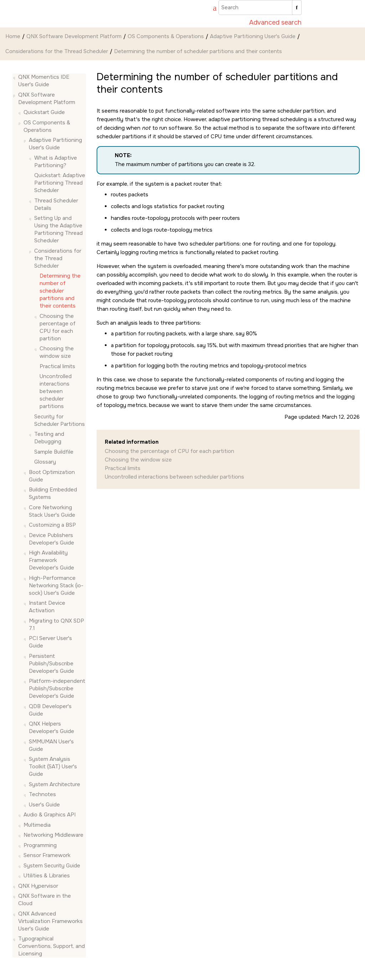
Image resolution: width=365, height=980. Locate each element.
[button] (15, 77)
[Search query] (260, 7)
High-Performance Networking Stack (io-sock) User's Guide (56, 586)
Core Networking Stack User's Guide (52, 511)
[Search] (297, 7)
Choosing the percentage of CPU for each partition (58, 327)
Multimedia (37, 825)
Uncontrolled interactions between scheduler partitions (56, 391)
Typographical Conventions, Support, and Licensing (52, 946)
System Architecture (55, 784)
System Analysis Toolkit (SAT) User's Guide (53, 767)
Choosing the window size (57, 352)
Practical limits (57, 366)
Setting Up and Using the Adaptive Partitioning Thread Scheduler (58, 229)
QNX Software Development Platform (74, 36)
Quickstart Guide (44, 112)
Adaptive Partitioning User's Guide (253, 36)
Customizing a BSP (52, 525)
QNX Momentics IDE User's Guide (44, 81)
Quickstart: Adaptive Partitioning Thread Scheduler (60, 183)
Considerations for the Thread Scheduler (57, 51)
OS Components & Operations (166, 36)
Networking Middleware (53, 835)
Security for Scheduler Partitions (60, 420)
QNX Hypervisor (38, 886)
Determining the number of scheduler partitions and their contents (198, 51)
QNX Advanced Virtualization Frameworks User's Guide (50, 921)
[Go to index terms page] (211, 9)
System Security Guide (52, 866)
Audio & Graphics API (50, 815)
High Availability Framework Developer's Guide (52, 560)
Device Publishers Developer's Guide (52, 539)
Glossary (45, 462)
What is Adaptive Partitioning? (56, 162)
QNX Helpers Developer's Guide (52, 728)
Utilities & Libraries (47, 876)
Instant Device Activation (47, 607)
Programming (40, 845)
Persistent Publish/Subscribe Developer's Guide (52, 664)
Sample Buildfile (54, 452)
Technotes (42, 794)
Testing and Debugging (49, 438)
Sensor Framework (47, 855)
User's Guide (44, 805)
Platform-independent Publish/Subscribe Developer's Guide (57, 688)
